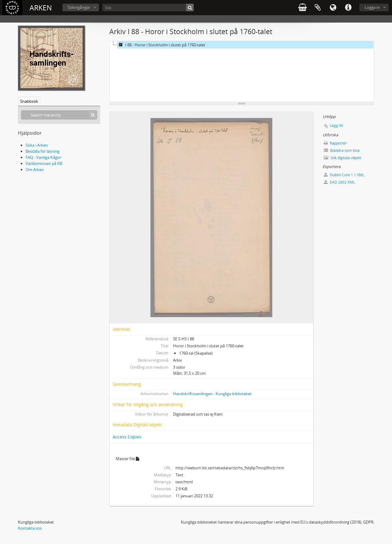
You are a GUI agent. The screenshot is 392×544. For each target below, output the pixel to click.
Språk (333, 8)
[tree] (242, 72)
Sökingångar (79, 7)
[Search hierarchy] (59, 115)
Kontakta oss (30, 528)
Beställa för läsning (42, 151)
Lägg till (336, 125)
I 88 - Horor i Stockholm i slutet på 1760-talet (161, 45)
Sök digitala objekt (343, 158)
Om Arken (35, 170)
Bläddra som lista (342, 150)
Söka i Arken (37, 145)
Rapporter (335, 143)
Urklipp (318, 8)
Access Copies (127, 437)
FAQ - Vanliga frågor (43, 157)
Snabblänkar (348, 8)
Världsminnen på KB (44, 163)
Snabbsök (29, 101)
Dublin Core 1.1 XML (344, 175)
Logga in (372, 7)
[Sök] (148, 7)
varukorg (302, 8)
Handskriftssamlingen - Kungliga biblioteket (212, 394)
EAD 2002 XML (339, 182)
